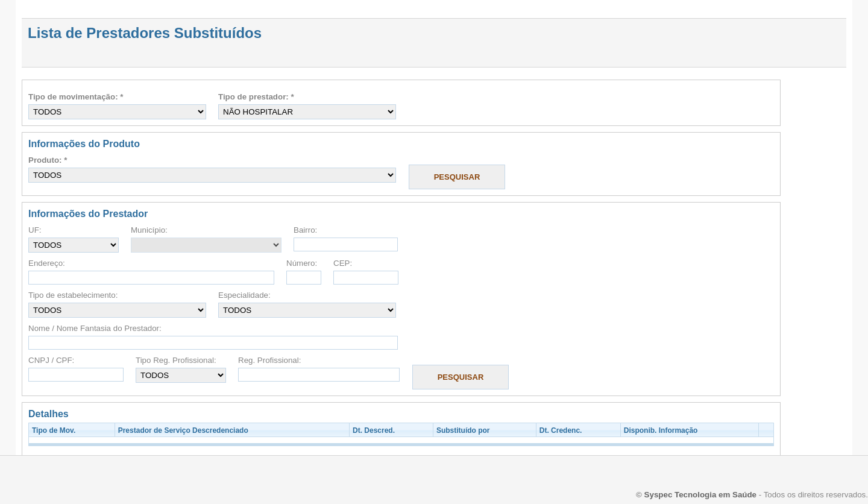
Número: (302, 263)
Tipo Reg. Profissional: (176, 360)
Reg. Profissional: (269, 360)
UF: (35, 230)
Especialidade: (244, 295)
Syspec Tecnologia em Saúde (700, 495)
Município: (149, 230)
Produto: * (48, 160)
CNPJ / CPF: (51, 360)
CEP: (343, 263)
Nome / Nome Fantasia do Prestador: (95, 328)
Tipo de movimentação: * (76, 97)
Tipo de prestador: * (256, 97)
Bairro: (305, 230)
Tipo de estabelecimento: (73, 295)
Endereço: (47, 263)
